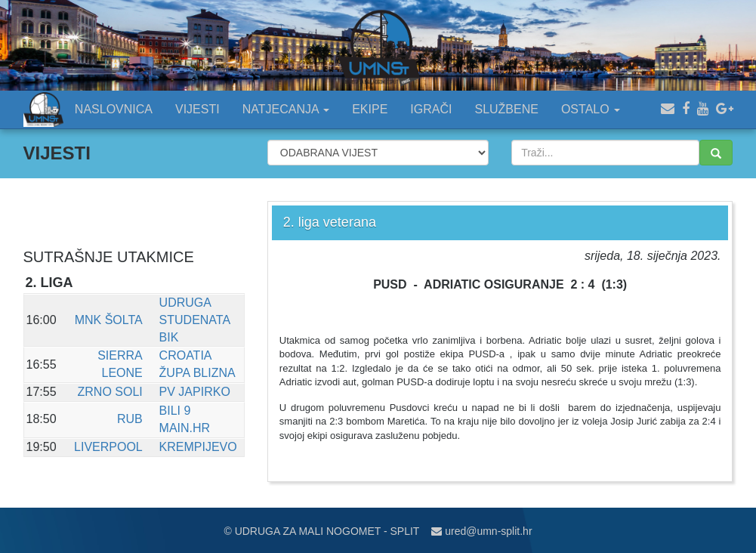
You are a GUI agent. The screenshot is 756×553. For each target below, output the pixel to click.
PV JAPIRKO (195, 392)
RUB (130, 419)
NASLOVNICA (114, 109)
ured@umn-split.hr (481, 531)
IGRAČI (431, 109)
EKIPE (370, 109)
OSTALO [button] (591, 109)
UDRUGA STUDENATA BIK (195, 320)
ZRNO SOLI (110, 392)
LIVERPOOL (108, 447)
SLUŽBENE (506, 109)
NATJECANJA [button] (286, 109)
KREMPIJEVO (198, 447)
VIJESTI (197, 109)
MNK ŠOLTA (109, 320)
